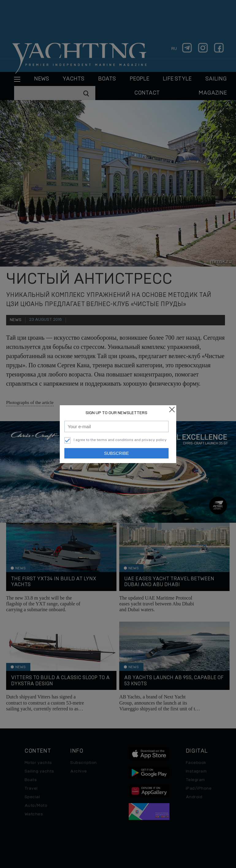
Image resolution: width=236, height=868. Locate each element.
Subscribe (117, 453)
